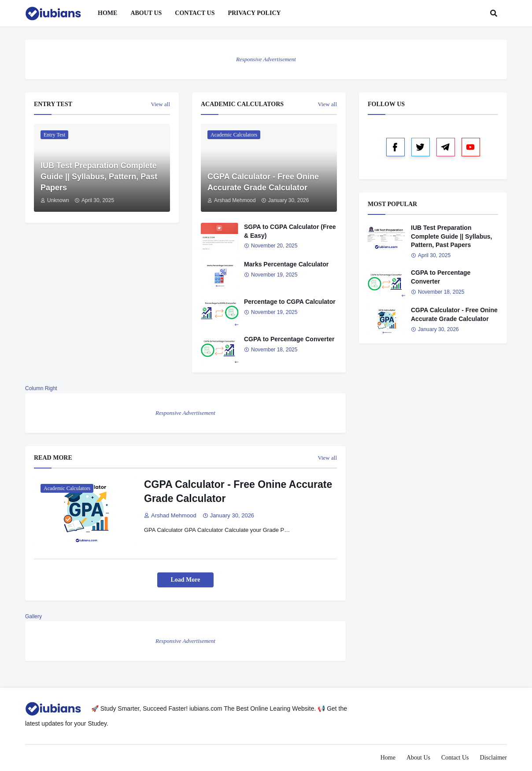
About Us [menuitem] (146, 13)
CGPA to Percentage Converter (289, 339)
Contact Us (455, 758)
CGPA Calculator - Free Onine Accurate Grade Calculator (263, 182)
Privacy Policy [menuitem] (254, 13)
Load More (185, 580)
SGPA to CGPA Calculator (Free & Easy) (290, 231)
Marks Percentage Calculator (286, 264)
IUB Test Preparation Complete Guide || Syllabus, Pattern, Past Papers (99, 177)
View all (160, 104)
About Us (418, 758)
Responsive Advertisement (266, 59)
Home (388, 758)
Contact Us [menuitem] (195, 13)
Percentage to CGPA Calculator (290, 302)
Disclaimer (493, 758)
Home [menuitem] (107, 13)
